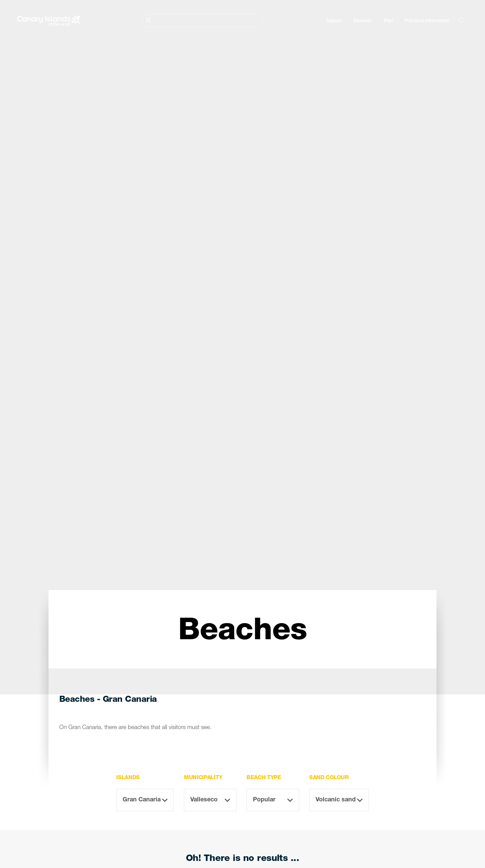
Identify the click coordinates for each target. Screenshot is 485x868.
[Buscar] (202, 20)
